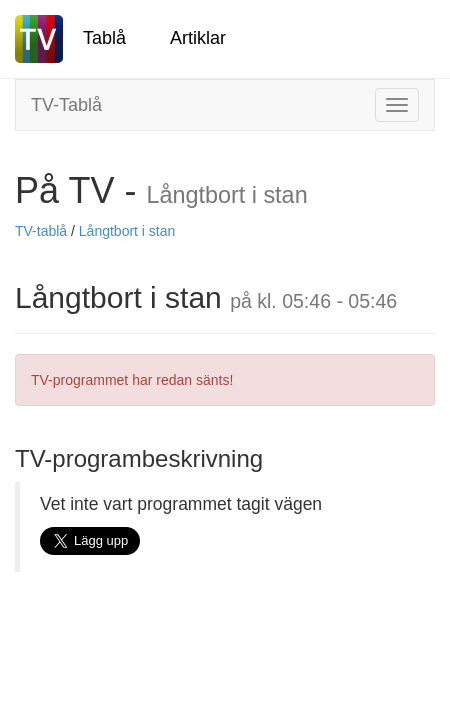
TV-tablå (41, 231)
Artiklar (198, 38)
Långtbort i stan (127, 231)
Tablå (104, 38)
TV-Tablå (66, 105)
